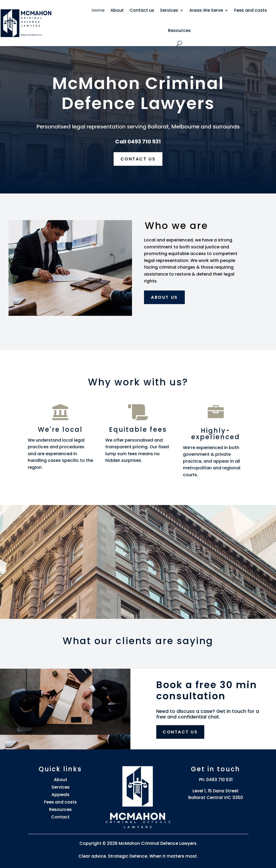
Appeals (60, 795)
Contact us (142, 10)
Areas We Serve (206, 10)
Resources (179, 31)
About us (164, 297)
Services (169, 10)
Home (98, 10)
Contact (60, 817)
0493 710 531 (219, 780)
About (117, 10)
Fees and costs (251, 10)
